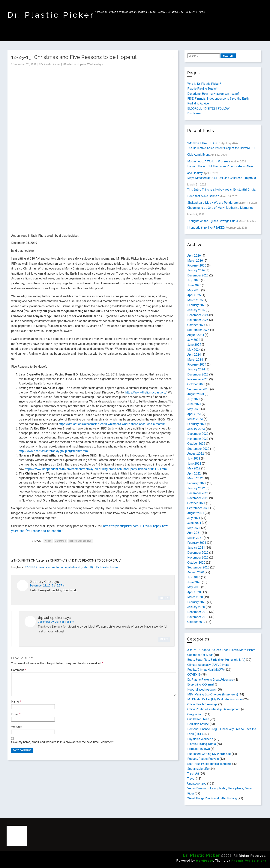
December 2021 (198, 493)
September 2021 (198, 508)
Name (16, 702)
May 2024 (194, 350)
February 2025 (197, 305)
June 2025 (194, 285)
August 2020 (196, 572)
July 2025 (194, 280)
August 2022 (196, 454)
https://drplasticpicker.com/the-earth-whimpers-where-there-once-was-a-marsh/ (112, 424)
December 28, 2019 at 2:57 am (48, 586)
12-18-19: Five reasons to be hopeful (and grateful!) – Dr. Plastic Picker (72, 567)
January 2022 (196, 488)
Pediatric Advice (198, 103)
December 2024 (198, 315)
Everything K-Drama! (201, 684)
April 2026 (194, 256)
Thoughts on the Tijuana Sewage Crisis (213, 221)
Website (17, 727)
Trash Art (193, 774)
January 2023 (196, 429)
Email (16, 714)
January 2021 (196, 548)
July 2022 (194, 458)
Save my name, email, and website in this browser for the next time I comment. (63, 742)
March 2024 (195, 360)
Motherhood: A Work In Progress (209, 161)
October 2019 (196, 622)
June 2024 (194, 345)
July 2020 (194, 577)
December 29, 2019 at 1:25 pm (56, 622)
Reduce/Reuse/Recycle (203, 759)
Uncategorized (197, 784)
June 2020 (194, 582)
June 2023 (194, 404)
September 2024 (198, 330)
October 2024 (196, 325)
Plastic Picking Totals (202, 744)
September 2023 (198, 389)
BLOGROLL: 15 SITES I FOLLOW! (209, 108)
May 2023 (194, 409)
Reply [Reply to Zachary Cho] (164, 598)
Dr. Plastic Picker (51, 15)
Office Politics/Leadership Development (214, 709)
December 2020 (198, 553)
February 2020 (197, 602)
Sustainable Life (198, 769)
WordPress (205, 861)
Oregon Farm (196, 714)
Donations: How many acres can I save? (213, 94)
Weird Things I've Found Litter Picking (212, 798)
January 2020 (196, 607)
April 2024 (194, 355)
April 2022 (194, 473)
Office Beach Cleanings (202, 704)
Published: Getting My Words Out (209, 754)
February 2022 (197, 483)
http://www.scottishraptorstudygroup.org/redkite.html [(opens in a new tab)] (54, 451)
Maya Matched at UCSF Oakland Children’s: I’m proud (222, 178)
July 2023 (194, 399)
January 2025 (196, 310)
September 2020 (198, 567)
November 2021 (198, 498)
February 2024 (197, 365)
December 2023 (198, 374)
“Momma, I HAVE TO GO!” (204, 143)
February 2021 (197, 543)
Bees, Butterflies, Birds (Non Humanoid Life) (216, 660)
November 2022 (198, 439)
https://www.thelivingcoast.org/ (146, 392)
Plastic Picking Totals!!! (203, 89)
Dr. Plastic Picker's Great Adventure (210, 680)
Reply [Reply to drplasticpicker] (164, 639)
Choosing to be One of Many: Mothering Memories (220, 208)
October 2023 (196, 384)
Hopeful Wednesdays (90, 64)
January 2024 (196, 369)
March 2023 (195, 419)
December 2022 (198, 434)
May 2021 (194, 528)
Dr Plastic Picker (50, 64)
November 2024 (198, 320)
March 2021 (195, 538)
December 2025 (198, 275)
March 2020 (195, 597)
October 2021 (196, 503)
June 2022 (194, 464)
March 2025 (195, 300)
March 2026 (195, 261)
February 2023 (197, 424)
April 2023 (194, 414)
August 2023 (196, 394)
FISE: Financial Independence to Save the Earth (218, 99)
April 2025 (194, 295)
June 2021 (194, 523)
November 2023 (198, 379)
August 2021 (196, 513)
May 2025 (194, 290)
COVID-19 (194, 675)
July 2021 (194, 518)
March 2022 (195, 478)
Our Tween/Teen (198, 719)
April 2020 (194, 592)
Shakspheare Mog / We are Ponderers (213, 203)
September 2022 (198, 449)
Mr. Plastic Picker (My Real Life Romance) (215, 699)
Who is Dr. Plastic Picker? (204, 84)
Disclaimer (194, 113)
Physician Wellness (200, 739)
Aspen (48, 541)
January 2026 (196, 270)
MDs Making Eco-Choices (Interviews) (213, 694)
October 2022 (196, 444)
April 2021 (194, 533)
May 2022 (194, 468)
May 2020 (194, 587)
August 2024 (196, 335)
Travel (191, 779)
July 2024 (194, 340)
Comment (19, 670)
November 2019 (198, 617)
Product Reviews (199, 749)
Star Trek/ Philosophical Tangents (209, 764)
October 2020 (196, 563)
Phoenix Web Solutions (249, 861)
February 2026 (197, 265)
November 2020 (198, 558)
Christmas (60, 541)
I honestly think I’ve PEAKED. (206, 228)
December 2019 (198, 612)
